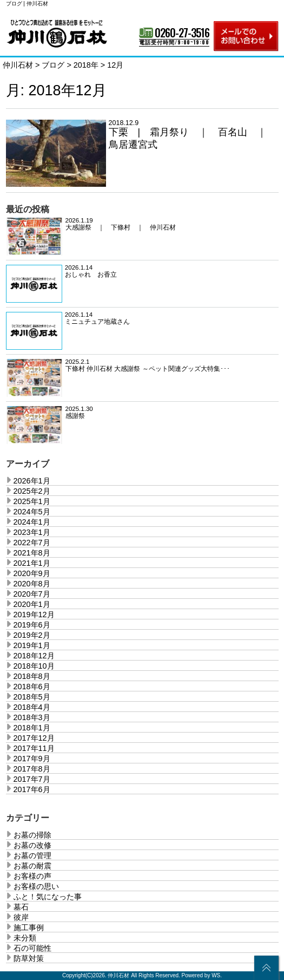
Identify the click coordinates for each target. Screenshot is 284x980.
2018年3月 (32, 717)
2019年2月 (32, 635)
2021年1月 (32, 563)
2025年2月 (32, 491)
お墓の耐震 (32, 866)
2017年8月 (32, 769)
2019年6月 (32, 625)
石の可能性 (32, 948)
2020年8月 (32, 584)
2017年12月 (34, 738)
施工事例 (29, 927)
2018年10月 (34, 666)
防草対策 (29, 958)
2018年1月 (32, 728)
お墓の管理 (32, 855)
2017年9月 (32, 759)
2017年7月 (32, 779)
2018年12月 (34, 656)
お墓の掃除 (32, 835)
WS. (217, 975)
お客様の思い (36, 886)
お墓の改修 (32, 845)
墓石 (21, 907)
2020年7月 (32, 594)
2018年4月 (32, 707)
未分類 (25, 938)
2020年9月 (32, 573)
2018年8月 (32, 676)
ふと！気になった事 (48, 897)
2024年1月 (32, 522)
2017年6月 (32, 789)
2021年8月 (32, 553)
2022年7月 (32, 543)
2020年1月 (32, 604)
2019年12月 (34, 615)
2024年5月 (32, 512)
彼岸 (21, 917)
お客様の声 (32, 876)
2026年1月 (32, 481)
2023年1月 (32, 532)
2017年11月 (34, 748)
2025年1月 (32, 501)
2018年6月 (32, 687)
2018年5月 (32, 697)
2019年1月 (32, 645)
